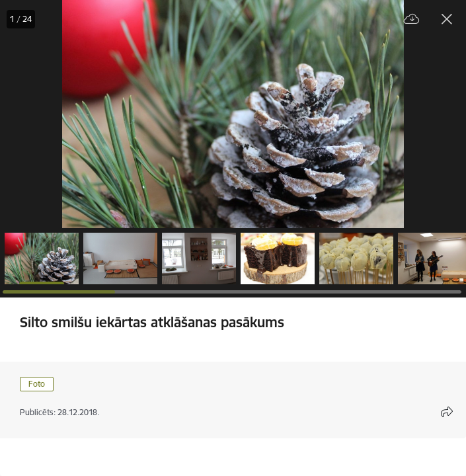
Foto (37, 384)
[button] (42, 258)
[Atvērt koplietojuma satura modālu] (447, 412)
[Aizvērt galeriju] (447, 19)
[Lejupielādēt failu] (412, 20)
